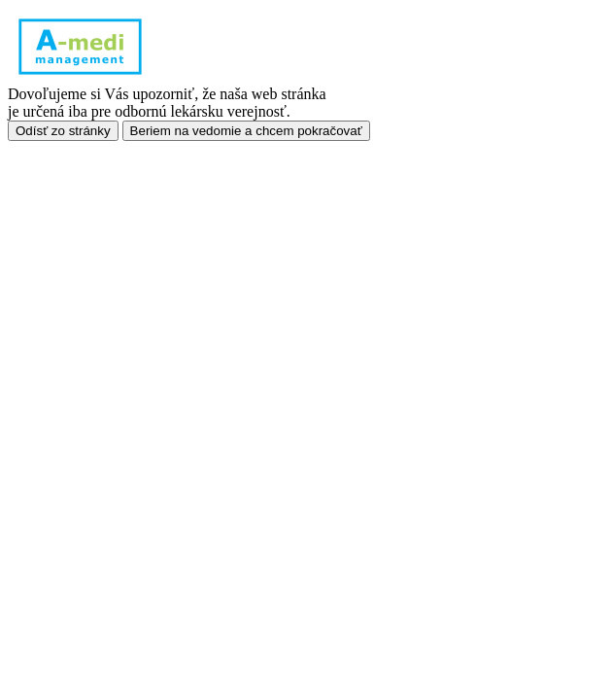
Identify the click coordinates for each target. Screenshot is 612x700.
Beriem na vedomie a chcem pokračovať (246, 131)
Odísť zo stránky (63, 131)
